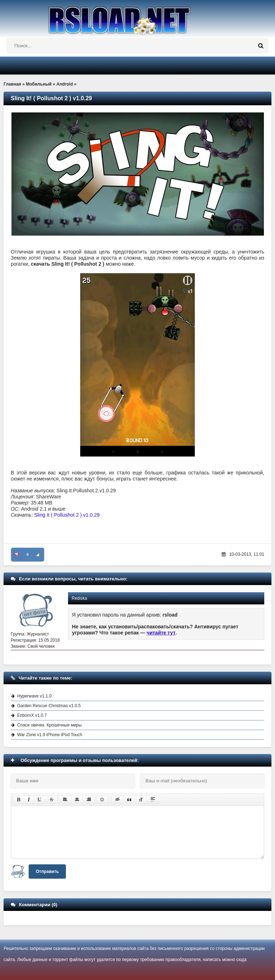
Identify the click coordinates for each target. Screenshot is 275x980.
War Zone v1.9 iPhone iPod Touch (50, 735)
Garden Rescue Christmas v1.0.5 (49, 706)
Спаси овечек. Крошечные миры (49, 725)
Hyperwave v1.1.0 (34, 696)
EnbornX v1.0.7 (32, 715)
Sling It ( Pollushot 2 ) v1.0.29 (67, 515)
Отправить (47, 872)
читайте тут (161, 633)
